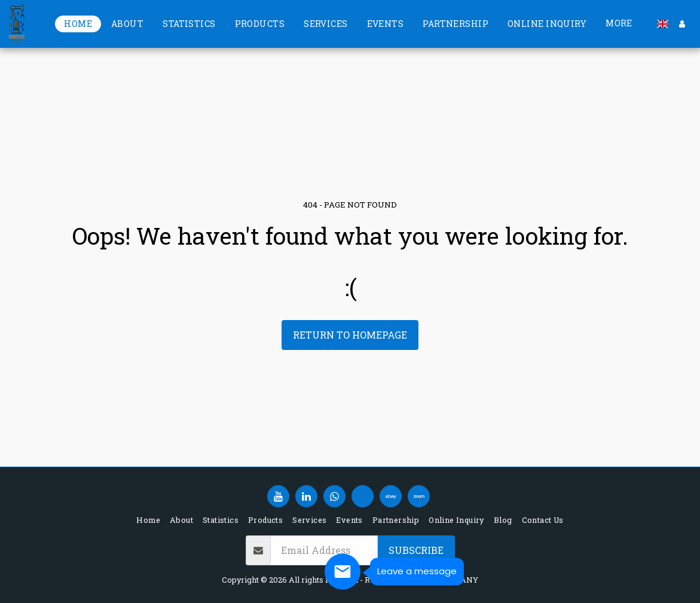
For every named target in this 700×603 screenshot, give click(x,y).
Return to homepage (350, 335)
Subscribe (416, 550)
